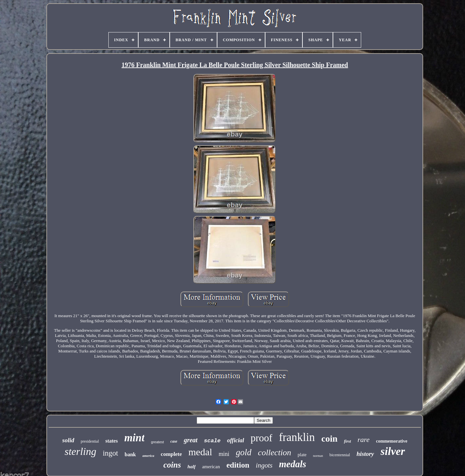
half (192, 467)
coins (172, 465)
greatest (157, 442)
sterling (80, 451)
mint (134, 438)
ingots (264, 465)
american (211, 467)
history (365, 454)
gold (244, 452)
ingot (110, 453)
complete (171, 454)
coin (329, 439)
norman (318, 456)
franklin (297, 437)
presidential (90, 441)
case (174, 441)
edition (238, 465)
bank (130, 454)
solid (68, 440)
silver (393, 451)
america (148, 456)
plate (302, 455)
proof (261, 438)
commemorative (392, 441)
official (236, 440)
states (112, 441)
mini (224, 454)
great (190, 440)
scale (212, 441)
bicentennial (340, 455)
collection (275, 452)
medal (200, 452)
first (348, 441)
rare (364, 440)
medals (293, 464)
